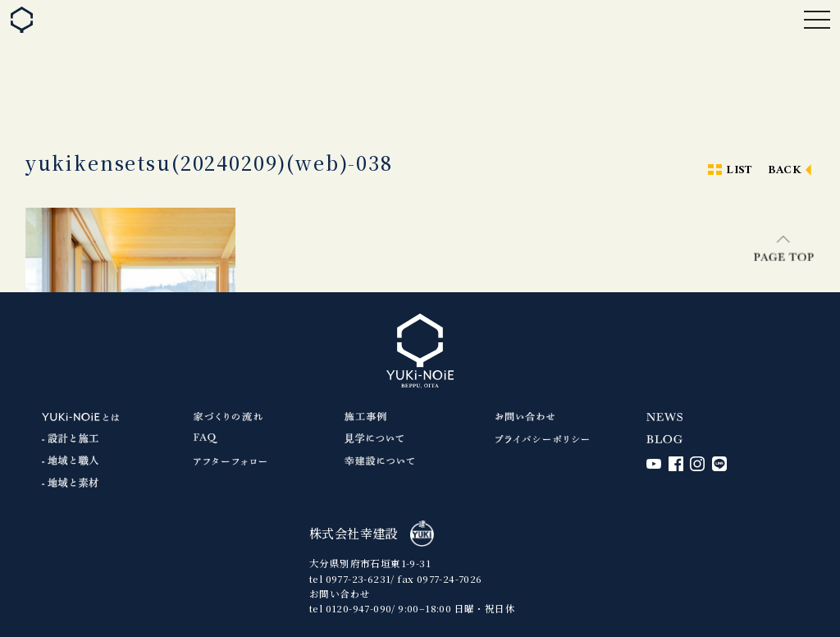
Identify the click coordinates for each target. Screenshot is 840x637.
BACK (785, 170)
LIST (739, 170)
